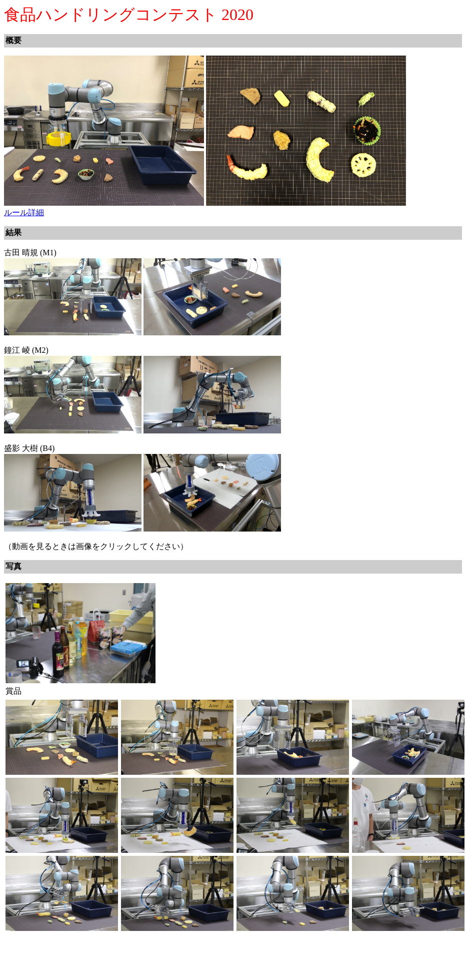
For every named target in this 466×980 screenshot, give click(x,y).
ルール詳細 (24, 212)
